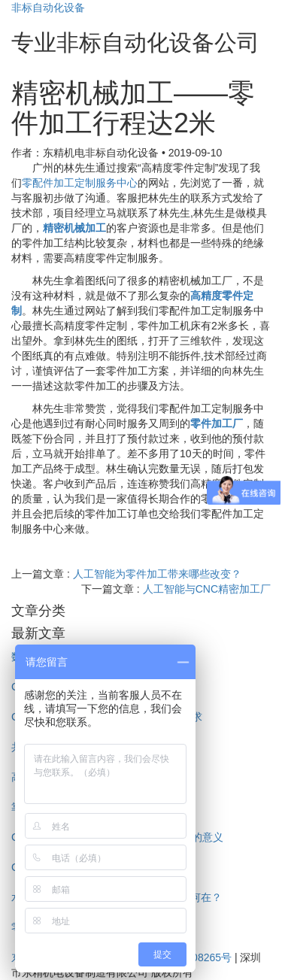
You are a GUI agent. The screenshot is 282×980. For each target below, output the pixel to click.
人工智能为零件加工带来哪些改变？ (157, 574)
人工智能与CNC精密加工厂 (207, 589)
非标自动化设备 (48, 8)
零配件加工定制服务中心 (80, 183)
